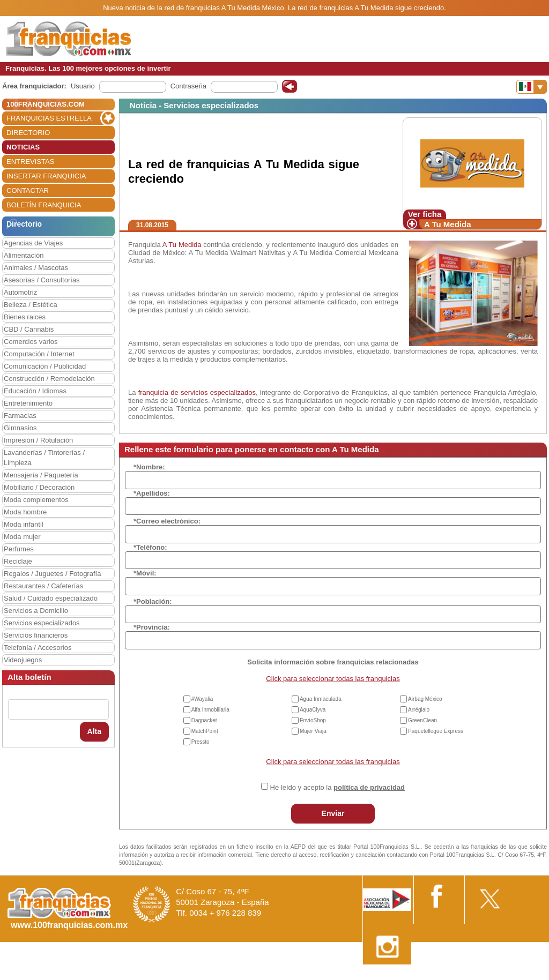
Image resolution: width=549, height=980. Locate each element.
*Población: (153, 601)
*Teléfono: (150, 547)
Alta (94, 731)
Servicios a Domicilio (36, 611)
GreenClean (422, 720)
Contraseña (188, 86)
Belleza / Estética (31, 305)
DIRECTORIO (28, 133)
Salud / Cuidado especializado (51, 598)
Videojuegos (23, 660)
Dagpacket (204, 720)
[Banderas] (532, 87)
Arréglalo (419, 710)
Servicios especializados (42, 623)
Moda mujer (22, 537)
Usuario (83, 86)
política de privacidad (369, 787)
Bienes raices (25, 317)
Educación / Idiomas (35, 391)
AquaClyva (313, 710)
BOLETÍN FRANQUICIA (44, 205)
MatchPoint (205, 731)
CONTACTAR (28, 190)
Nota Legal (390, 976)
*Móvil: (145, 573)
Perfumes (19, 549)
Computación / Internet (39, 354)
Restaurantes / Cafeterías (43, 586)
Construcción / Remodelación (49, 379)
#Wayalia (202, 699)
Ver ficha (425, 214)
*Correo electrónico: (167, 521)
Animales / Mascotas (36, 268)
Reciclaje (18, 561)
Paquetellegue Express (436, 731)
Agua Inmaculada (321, 699)
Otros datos (520, 976)
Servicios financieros (36, 635)
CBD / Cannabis (29, 329)
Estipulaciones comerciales (455, 976)
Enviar (333, 813)
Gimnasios (20, 428)
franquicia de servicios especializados (197, 392)
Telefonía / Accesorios (38, 648)
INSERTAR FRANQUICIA (46, 176)
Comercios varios (31, 342)
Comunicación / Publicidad (45, 366)
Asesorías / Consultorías (42, 280)
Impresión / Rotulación (38, 440)
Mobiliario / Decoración (39, 487)
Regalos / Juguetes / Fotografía (52, 574)
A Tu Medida (448, 224)
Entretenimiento (28, 403)
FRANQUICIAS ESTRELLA (49, 118)
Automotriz (20, 292)
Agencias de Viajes (33, 243)
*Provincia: (152, 627)
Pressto (201, 742)
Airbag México (425, 699)
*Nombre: (149, 467)
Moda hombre (25, 512)
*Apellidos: (152, 493)
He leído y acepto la (337, 787)
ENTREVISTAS (30, 162)
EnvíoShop (313, 720)
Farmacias (20, 416)
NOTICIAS (23, 147)
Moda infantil (24, 524)
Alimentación (24, 255)
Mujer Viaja (313, 731)
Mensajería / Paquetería (41, 475)
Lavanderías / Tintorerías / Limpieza (44, 458)
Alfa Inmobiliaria (210, 710)
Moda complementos (36, 500)
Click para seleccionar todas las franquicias (333, 679)
